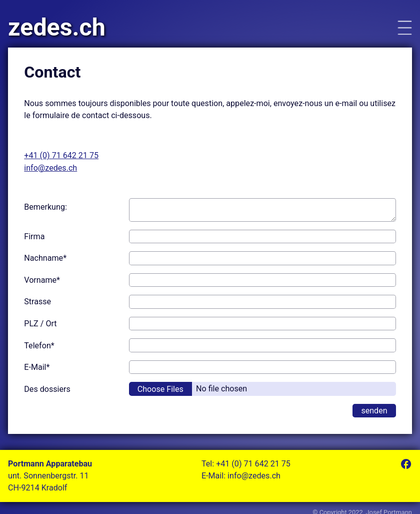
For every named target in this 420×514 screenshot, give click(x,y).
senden (374, 411)
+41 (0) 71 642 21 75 (61, 155)
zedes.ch (57, 28)
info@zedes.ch (50, 168)
